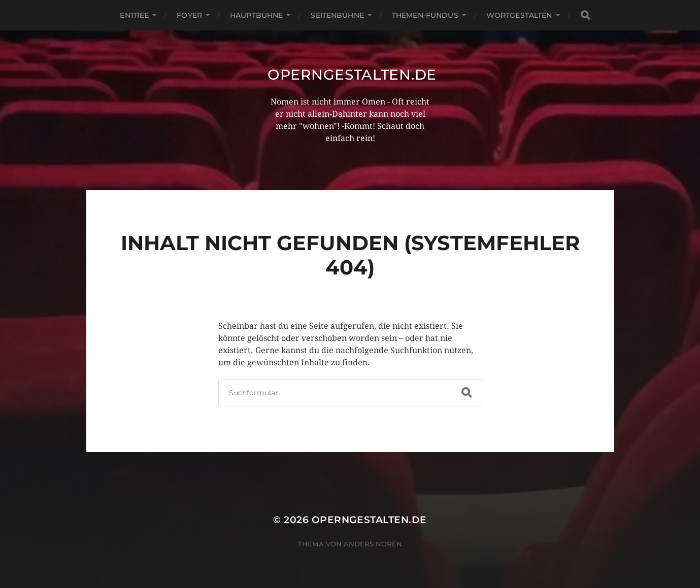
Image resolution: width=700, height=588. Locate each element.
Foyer (189, 15)
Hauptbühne (256, 15)
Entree (134, 15)
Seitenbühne (337, 15)
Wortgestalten (519, 15)
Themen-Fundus (425, 15)
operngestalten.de (352, 75)
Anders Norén (373, 544)
